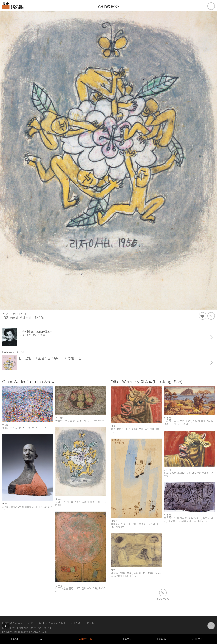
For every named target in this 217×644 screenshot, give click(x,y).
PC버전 (91, 621)
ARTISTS (45, 639)
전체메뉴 (211, 6)
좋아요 (203, 316)
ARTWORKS (86, 639)
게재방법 (197, 639)
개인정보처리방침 (56, 621)
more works (163, 587)
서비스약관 (77, 621)
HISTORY (161, 639)
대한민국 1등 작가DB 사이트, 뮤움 (22, 621)
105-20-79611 (46, 626)
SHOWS (126, 639)
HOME (15, 639)
